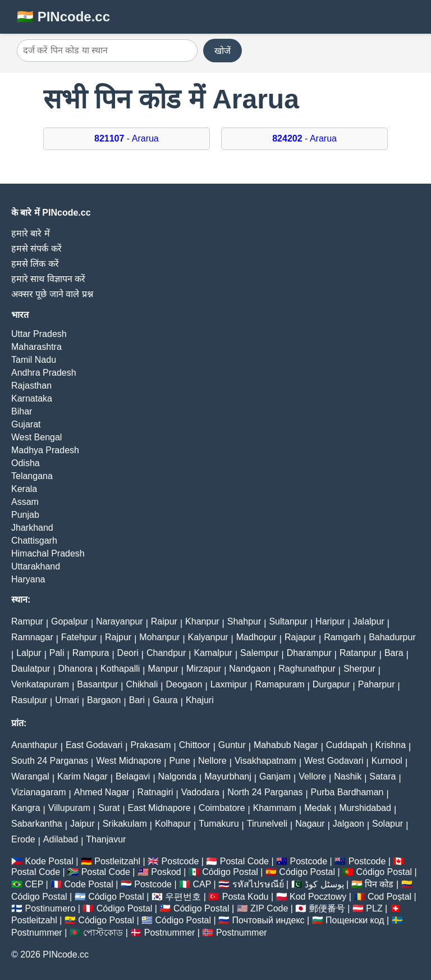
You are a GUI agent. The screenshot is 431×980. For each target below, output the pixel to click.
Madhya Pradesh (45, 450)
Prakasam (150, 745)
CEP (34, 884)
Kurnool (387, 761)
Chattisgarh (34, 541)
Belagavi (133, 776)
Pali (57, 653)
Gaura (165, 700)
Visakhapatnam (265, 761)
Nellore (212, 761)
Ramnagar (32, 637)
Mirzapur (204, 669)
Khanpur (202, 621)
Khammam (275, 808)
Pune (180, 761)
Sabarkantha (37, 824)
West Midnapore (129, 761)
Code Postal (89, 884)
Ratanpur (358, 653)
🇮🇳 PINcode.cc (63, 17)
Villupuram (69, 808)
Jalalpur (369, 621)
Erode (23, 839)
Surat (109, 808)
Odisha (26, 463)
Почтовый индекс (269, 920)
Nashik (348, 776)
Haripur (330, 621)
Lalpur (29, 653)
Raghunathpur (307, 669)
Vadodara (200, 792)
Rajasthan (31, 386)
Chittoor (195, 745)
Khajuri (200, 700)
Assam (25, 502)
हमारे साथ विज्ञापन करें (48, 279)
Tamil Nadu (34, 360)
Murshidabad (365, 808)
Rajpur (118, 637)
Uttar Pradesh (39, 334)
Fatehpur (79, 637)
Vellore (312, 776)
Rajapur (300, 637)
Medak (318, 808)
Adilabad (61, 839)
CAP (202, 884)
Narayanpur (120, 621)
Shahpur (244, 621)
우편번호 (183, 897)
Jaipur (82, 824)
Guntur (232, 745)
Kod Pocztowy (318, 897)
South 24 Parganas (50, 761)
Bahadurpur (392, 637)
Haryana (28, 579)
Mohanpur (159, 637)
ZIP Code (269, 908)
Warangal (30, 776)
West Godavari (334, 761)
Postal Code (244, 861)
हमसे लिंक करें (35, 264)
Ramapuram (280, 684)
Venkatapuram (40, 684)
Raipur (164, 621)
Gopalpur (70, 621)
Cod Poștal (389, 897)
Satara (382, 776)
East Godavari (94, 745)
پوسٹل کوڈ (324, 884)
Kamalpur (213, 653)
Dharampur (309, 653)
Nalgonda (178, 776)
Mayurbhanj (228, 776)
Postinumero (50, 908)
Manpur (163, 669)
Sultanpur (288, 621)
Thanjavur (106, 839)
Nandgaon (250, 669)
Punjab (25, 515)
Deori (128, 653)
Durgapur (331, 684)
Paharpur (377, 684)
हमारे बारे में (31, 233)
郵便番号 (327, 908)
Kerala (24, 489)
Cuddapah (347, 745)
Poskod (166, 872)
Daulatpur (31, 669)
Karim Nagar (82, 776)
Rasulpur (29, 700)
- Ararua (127, 138)
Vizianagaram (39, 792)
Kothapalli (120, 669)
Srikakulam (125, 824)
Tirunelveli (267, 824)
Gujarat (26, 424)
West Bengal (36, 437)
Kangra (26, 808)
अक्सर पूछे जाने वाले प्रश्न (52, 294)
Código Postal (230, 872)
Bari (137, 700)
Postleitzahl (117, 861)
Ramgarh (342, 637)
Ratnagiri (155, 792)
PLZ (374, 908)
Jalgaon (349, 824)
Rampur (27, 621)
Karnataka (32, 398)
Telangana (32, 476)
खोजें (223, 51)
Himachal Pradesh (48, 553)
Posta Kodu (246, 897)
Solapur (388, 824)
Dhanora (75, 669)
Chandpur (166, 653)
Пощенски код (355, 920)
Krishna (391, 745)
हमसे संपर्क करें (36, 249)
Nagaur (310, 824)
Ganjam (275, 776)
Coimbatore (222, 808)
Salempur (259, 653)
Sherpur (359, 669)
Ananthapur (35, 745)
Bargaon (104, 700)
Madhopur (256, 637)
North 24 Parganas (265, 792)
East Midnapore (159, 808)
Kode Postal (49, 861)
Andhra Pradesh (44, 373)
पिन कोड (379, 884)
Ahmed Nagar (102, 792)
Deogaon (184, 684)
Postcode (180, 861)
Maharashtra (36, 347)
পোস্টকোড (103, 933)
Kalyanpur (208, 637)
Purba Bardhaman (347, 792)
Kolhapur (173, 824)
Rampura (91, 653)
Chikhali (142, 684)
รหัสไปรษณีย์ (258, 884)
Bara (394, 653)
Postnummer (37, 933)
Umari (67, 700)
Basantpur (97, 684)
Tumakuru (219, 824)
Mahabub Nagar (286, 745)
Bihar (22, 411)
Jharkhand (32, 528)
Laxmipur (229, 684)
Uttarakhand (36, 566)
